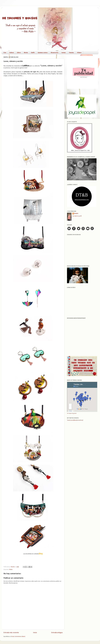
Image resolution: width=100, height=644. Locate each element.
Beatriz (76, 214)
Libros (19, 53)
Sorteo (64, 53)
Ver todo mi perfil (77, 216)
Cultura (11, 53)
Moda (26, 53)
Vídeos (79, 53)
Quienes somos (43, 53)
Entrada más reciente (11, 633)
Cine (5, 53)
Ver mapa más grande (72, 413)
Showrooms (55, 53)
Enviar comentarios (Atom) (18, 637)
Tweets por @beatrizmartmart (75, 420)
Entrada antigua (57, 633)
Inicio (35, 633)
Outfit (33, 53)
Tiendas (71, 53)
